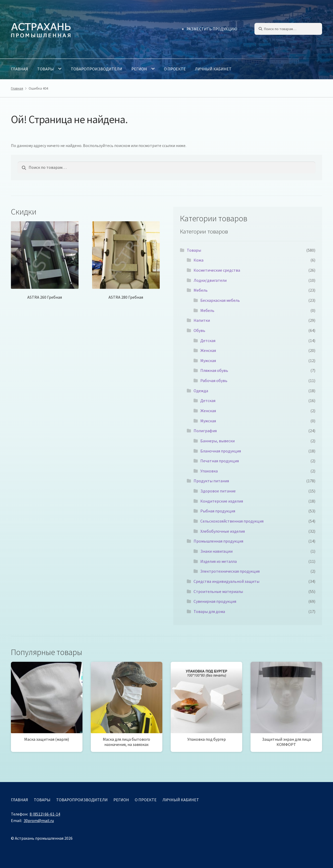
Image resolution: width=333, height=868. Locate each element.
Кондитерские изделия (222, 501)
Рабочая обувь (214, 380)
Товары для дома (209, 611)
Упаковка (209, 471)
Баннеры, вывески (217, 441)
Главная (20, 69)
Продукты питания (211, 481)
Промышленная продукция (218, 541)
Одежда (201, 391)
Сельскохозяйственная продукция (232, 521)
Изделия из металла (219, 561)
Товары (46, 69)
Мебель (201, 290)
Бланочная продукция (221, 451)
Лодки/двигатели (210, 280)
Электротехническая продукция (230, 571)
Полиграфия (205, 431)
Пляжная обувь (214, 370)
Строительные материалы (218, 591)
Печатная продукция (220, 461)
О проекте (175, 69)
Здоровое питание (218, 491)
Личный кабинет (213, 69)
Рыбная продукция (218, 511)
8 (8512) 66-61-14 (45, 814)
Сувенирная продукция (215, 601)
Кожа (198, 260)
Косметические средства (217, 270)
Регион (139, 69)
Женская (208, 350)
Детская (208, 340)
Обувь (199, 330)
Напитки (202, 320)
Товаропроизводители (97, 69)
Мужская (208, 360)
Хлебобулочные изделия (223, 531)
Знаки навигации (216, 551)
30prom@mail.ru (39, 820)
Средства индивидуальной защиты (226, 581)
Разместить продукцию (212, 29)
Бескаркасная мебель (220, 300)
